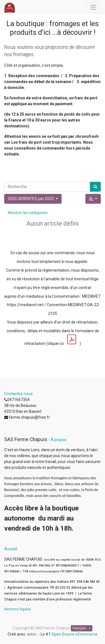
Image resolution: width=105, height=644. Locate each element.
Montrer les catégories (28, 213)
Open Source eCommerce (74, 634)
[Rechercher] (95, 187)
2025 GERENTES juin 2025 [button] (31, 199)
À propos (59, 440)
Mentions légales (18, 609)
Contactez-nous (18, 394)
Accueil (11, 549)
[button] (93, 199)
